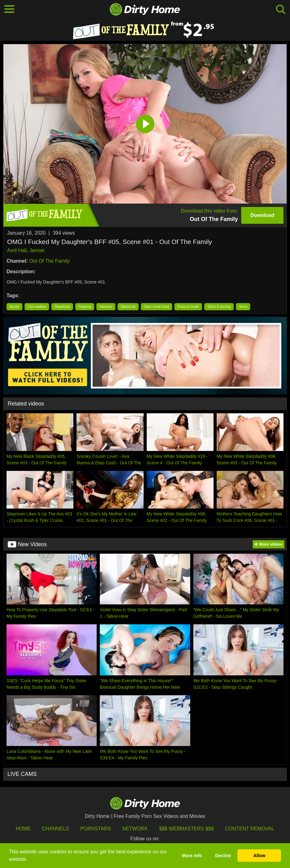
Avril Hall (17, 250)
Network (135, 829)
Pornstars (95, 829)
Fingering (85, 307)
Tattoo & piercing (219, 307)
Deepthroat (62, 307)
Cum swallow (37, 307)
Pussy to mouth (188, 307)
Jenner (37, 250)
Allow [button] (259, 856)
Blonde (14, 307)
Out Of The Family (49, 261)
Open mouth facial (157, 307)
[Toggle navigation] (9, 9)
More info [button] (192, 856)
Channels (55, 829)
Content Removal (250, 829)
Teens (243, 307)
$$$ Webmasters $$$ (186, 829)
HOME (23, 829)
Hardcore (106, 307)
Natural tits (128, 307)
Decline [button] (223, 856)
